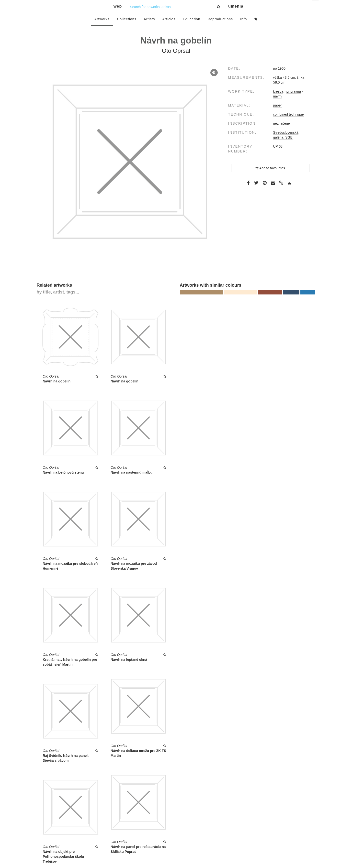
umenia (236, 16)
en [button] (316, 7)
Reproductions (220, 29)
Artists (149, 29)
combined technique (288, 124)
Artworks (102, 29)
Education (191, 29)
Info (244, 29)
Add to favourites (270, 178)
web (118, 16)
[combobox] (175, 16)
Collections (127, 29)
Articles (169, 29)
